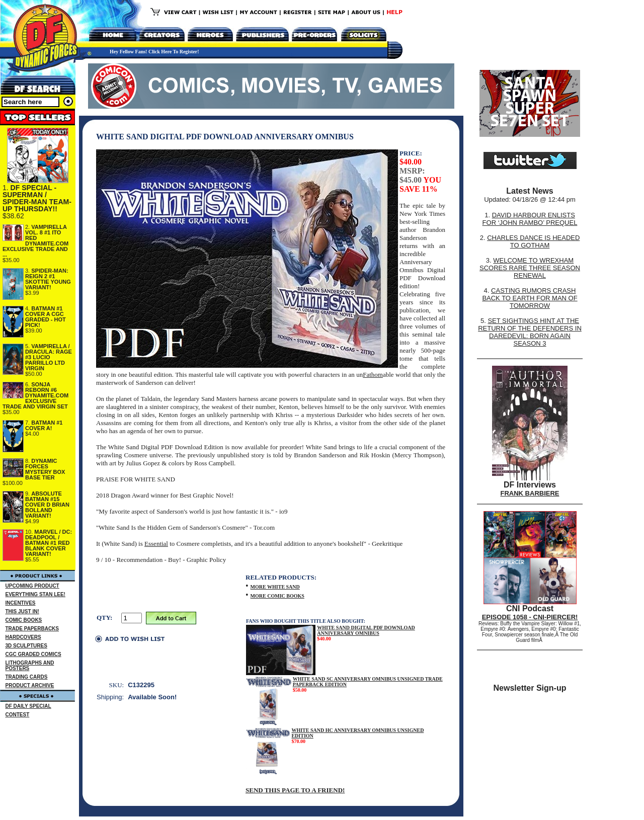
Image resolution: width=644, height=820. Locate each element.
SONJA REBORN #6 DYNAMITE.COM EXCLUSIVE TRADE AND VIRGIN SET (35, 395)
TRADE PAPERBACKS (32, 629)
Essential (156, 544)
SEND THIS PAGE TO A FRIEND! (295, 790)
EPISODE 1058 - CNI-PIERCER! (530, 617)
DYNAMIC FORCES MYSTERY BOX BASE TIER (45, 469)
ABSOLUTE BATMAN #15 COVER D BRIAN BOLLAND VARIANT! (47, 505)
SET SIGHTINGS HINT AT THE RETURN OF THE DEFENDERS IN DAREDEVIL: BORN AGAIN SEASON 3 (530, 332)
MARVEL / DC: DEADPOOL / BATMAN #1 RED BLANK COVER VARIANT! (49, 543)
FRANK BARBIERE (530, 493)
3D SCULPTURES (26, 646)
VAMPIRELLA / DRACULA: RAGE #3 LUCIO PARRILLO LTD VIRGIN (49, 357)
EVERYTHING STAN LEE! (35, 594)
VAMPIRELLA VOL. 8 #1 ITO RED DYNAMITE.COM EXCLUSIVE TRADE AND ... (35, 241)
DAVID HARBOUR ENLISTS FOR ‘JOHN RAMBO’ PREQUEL (530, 219)
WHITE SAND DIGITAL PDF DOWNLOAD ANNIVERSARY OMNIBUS (366, 630)
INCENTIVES (21, 603)
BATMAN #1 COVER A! (44, 425)
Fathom (373, 375)
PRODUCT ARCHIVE (30, 685)
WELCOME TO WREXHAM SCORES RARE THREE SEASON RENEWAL (530, 268)
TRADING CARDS (27, 677)
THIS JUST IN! (22, 611)
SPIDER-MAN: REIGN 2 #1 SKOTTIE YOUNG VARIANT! (48, 279)
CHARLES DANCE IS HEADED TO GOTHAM (533, 241)
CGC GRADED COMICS (33, 654)
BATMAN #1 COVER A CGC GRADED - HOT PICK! (46, 317)
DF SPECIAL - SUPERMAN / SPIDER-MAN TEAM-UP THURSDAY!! (37, 198)
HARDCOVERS (23, 637)
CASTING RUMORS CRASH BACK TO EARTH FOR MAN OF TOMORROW (530, 298)
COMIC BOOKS (24, 620)
